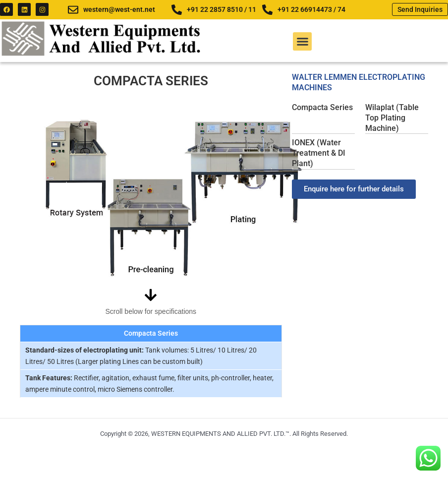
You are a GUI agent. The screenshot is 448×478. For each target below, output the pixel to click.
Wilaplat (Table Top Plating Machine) (392, 118)
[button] (302, 42)
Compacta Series (322, 107)
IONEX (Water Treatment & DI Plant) (319, 153)
